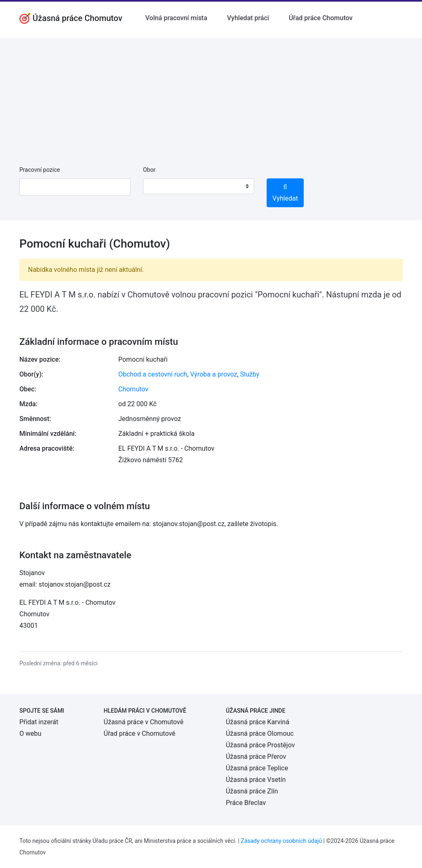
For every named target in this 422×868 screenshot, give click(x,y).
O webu (30, 733)
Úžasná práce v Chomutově (144, 722)
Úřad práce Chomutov (321, 18)
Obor (149, 170)
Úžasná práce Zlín (252, 791)
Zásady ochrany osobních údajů (281, 841)
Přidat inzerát (39, 722)
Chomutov (133, 389)
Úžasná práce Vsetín (256, 780)
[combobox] (199, 186)
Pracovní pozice (40, 170)
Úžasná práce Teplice (257, 768)
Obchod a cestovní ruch (153, 374)
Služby (250, 374)
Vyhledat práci (248, 18)
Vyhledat (285, 193)
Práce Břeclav (246, 803)
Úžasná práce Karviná (258, 722)
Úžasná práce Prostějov (260, 745)
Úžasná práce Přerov (256, 757)
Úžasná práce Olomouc (260, 733)
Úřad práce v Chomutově (140, 733)
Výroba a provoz (213, 374)
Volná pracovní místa (176, 18)
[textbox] (160, 186)
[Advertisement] (211, 96)
